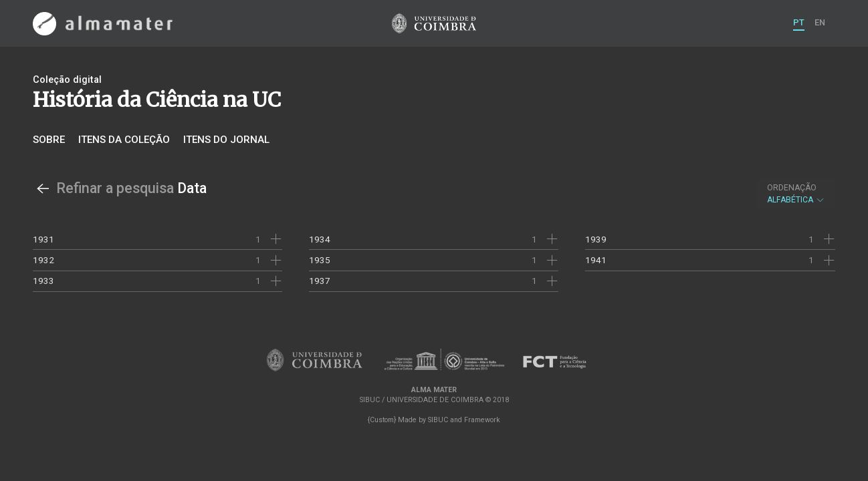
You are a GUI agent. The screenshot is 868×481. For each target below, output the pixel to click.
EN (820, 22)
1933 (43, 281)
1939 (596, 239)
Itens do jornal (226, 140)
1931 (43, 239)
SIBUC (438, 420)
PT (799, 22)
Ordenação (792, 188)
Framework (482, 420)
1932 (43, 260)
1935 (320, 260)
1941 (596, 260)
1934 (320, 239)
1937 (320, 281)
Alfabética (796, 194)
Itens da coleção (124, 140)
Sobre (49, 140)
